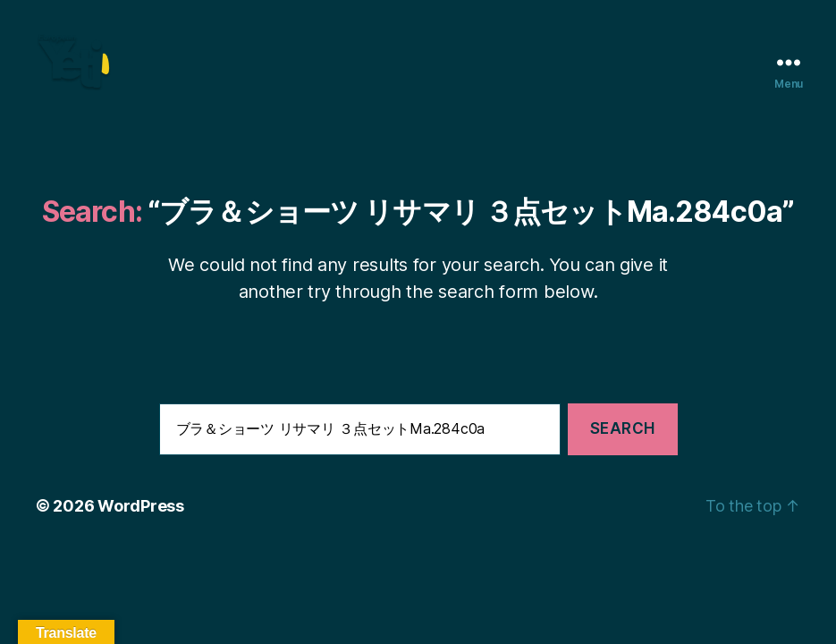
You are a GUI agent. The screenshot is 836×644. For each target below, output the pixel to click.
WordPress (141, 530)
